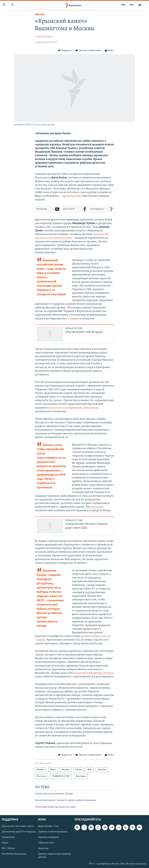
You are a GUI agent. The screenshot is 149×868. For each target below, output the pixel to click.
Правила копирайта (49, 837)
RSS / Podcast (8, 848)
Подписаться (8, 837)
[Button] (65, 51)
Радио (5, 843)
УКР (123, 5)
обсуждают (97, 507)
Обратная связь (46, 843)
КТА (132, 5)
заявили (74, 319)
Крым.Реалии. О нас (49, 826)
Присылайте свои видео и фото (18, 826)
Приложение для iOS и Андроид (19, 832)
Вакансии (43, 848)
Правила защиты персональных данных (55, 856)
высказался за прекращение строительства (74, 408)
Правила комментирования (53, 832)
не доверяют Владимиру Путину (92, 673)
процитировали (71, 196)
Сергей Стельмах (44, 37)
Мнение (40, 15)
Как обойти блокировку (14, 854)
